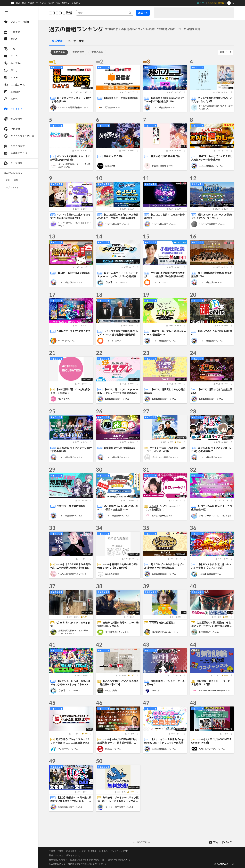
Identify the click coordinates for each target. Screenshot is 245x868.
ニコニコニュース (160, 282)
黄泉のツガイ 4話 (113, 156)
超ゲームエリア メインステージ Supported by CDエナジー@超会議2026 (118, 276)
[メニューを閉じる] (6, 12)
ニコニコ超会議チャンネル (164, 108)
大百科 (51, 3)
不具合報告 (71, 851)
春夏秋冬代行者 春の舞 (162, 166)
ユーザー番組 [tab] (76, 41)
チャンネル (41, 3)
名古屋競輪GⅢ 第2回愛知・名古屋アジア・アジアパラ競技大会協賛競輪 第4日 (211, 626)
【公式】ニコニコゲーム (116, 282)
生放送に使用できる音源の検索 (85, 860)
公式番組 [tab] (57, 41)
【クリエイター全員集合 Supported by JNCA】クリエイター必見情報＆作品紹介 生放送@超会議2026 (165, 743)
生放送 (31, 3)
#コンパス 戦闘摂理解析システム (73, 108)
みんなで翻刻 (111, 690)
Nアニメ (66, 3)
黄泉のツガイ (111, 166)
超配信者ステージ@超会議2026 (121, 98)
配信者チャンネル (113, 108)
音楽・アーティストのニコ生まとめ (215, 516)
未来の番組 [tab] (97, 52)
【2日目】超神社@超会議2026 (73, 273)
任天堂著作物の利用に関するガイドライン (88, 864)
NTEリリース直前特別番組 (71, 506)
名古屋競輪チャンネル (209, 632)
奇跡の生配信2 (167, 623)
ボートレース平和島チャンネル (119, 807)
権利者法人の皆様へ (58, 860)
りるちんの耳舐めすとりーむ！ (72, 574)
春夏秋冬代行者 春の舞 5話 (165, 156)
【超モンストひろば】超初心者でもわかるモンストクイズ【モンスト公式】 (71, 684)
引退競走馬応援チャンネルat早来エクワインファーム (74, 632)
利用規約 (103, 851)
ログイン (201, 3)
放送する (143, 13)
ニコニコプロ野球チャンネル (212, 224)
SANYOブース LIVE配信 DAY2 (73, 331)
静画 (24, 3)
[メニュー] (91, 92)
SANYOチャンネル (67, 341)
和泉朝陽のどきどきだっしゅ (165, 632)
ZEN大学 (156, 690)
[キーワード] (105, 13)
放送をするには (73, 855)
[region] (19, 437)
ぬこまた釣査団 (112, 574)
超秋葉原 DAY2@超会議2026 (119, 448)
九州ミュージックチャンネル (212, 749)
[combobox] (105, 13)
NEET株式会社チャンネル (117, 632)
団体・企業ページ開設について (116, 860)
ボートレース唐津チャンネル (165, 457)
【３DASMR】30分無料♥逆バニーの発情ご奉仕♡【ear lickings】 (71, 568)
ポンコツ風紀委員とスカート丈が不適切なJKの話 (74, 166)
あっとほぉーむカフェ (162, 516)
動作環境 (92, 851)
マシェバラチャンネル (68, 749)
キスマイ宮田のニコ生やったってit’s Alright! (74, 224)
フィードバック (223, 842)
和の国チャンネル (113, 749)
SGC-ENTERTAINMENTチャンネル (215, 690)
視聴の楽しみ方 (56, 855)
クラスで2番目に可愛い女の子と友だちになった (216, 107)
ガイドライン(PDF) (119, 851)
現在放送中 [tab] (78, 52)
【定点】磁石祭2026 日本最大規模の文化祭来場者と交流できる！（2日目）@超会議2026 (71, 801)
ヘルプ (82, 851)
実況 (58, 3)
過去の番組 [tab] (59, 52)
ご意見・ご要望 (56, 851)
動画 (18, 3)
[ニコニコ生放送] (61, 13)
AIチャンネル (64, 399)
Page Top (142, 842)
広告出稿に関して (57, 864)
